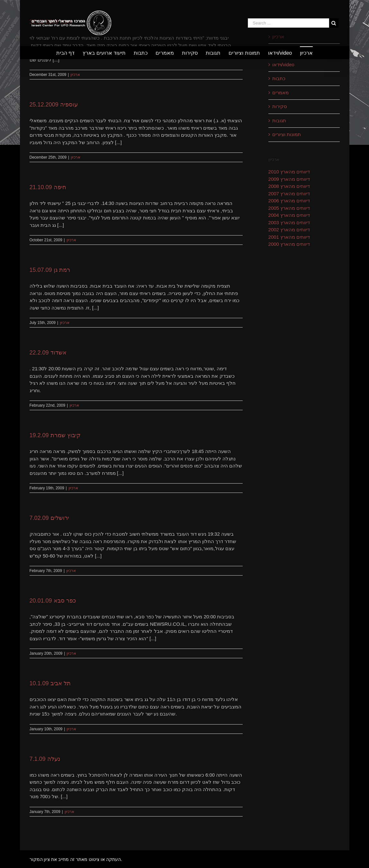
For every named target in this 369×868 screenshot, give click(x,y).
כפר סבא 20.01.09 (53, 601)
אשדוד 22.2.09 (48, 353)
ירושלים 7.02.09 (49, 518)
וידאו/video (283, 65)
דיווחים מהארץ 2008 (289, 186)
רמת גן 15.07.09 (50, 270)
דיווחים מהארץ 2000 (289, 244)
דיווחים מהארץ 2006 (289, 201)
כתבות (279, 78)
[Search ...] (288, 23)
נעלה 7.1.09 (45, 759)
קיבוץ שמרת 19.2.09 (55, 435)
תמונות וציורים (287, 134)
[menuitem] (69, 53)
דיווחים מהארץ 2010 (289, 172)
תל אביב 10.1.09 (50, 683)
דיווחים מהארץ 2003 (289, 222)
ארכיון (75, 75)
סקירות (280, 106)
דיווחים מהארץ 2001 (289, 237)
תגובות (279, 120)
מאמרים (280, 92)
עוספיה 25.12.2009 (54, 105)
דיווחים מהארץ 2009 (289, 179)
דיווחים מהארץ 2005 (289, 208)
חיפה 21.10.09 (48, 187)
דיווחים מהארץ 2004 (289, 215)
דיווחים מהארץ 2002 (289, 230)
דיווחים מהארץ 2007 (289, 194)
